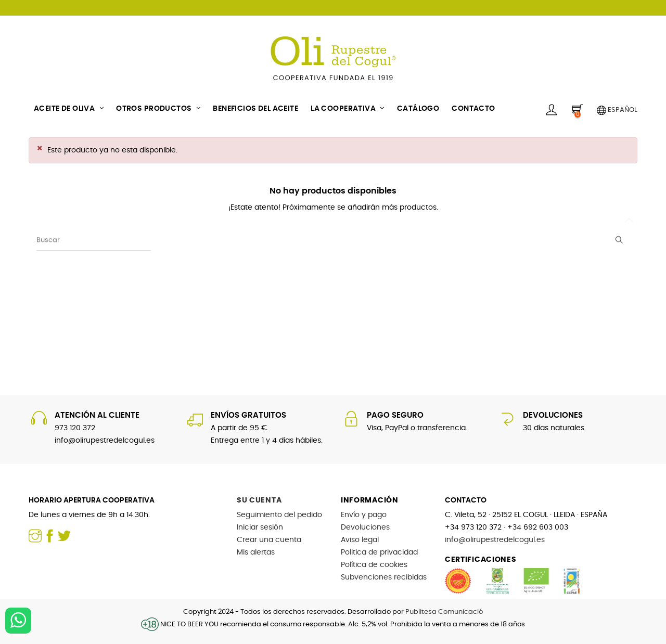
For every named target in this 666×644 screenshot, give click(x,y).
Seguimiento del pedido (279, 515)
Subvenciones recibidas (384, 577)
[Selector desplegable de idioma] (613, 109)
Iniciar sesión (260, 527)
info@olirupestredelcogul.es (495, 540)
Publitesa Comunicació (444, 612)
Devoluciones (365, 527)
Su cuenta (259, 500)
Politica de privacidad (379, 552)
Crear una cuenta (269, 540)
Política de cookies (374, 565)
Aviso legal (360, 540)
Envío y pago (364, 515)
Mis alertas (256, 552)
